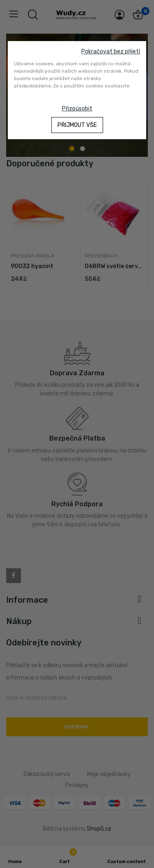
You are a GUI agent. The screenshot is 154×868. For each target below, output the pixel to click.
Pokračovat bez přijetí (111, 52)
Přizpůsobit (77, 109)
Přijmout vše (77, 125)
